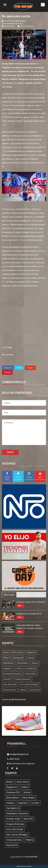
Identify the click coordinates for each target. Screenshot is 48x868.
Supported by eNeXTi (24, 866)
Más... (20, 606)
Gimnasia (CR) (18, 658)
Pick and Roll (31, 857)
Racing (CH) (35, 690)
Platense (23, 690)
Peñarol (6, 658)
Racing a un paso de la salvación (31, 602)
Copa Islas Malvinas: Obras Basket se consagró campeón (30, 627)
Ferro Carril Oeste (10, 684)
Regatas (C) (31, 652)
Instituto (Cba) (30, 674)
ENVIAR (10, 452)
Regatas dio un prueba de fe (29, 614)
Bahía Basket (8, 663)
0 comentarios (27, 26)
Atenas (6, 652)
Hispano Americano (23, 679)
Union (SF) (7, 679)
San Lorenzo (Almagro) (30, 684)
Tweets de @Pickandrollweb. (14, 700)
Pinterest (7, 372)
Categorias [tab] (39, 595)
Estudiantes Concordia (12, 674)
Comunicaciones (10, 690)
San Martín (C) (31, 668)
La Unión (18, 668)
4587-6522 (13, 759)
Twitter (19, 368)
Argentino (7, 668)
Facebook (8, 368)
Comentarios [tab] (24, 595)
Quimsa (31, 658)
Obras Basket (23, 663)
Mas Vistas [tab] (9, 595)
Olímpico (35, 663)
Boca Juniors (18, 652)
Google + (30, 368)
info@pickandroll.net (18, 754)
